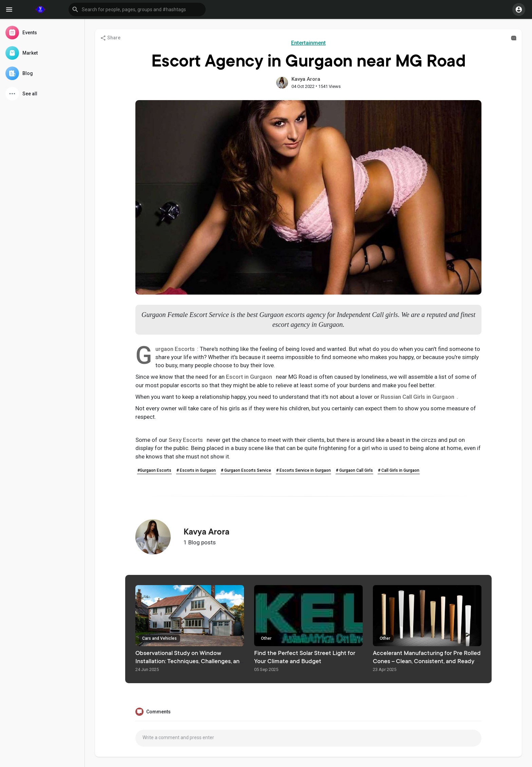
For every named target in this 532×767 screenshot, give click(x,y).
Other (266, 638)
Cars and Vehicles (159, 638)
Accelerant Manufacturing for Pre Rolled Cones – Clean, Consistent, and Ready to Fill (427, 662)
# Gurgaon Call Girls (354, 470)
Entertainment (308, 43)
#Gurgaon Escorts (154, 470)
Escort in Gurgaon (249, 377)
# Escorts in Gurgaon (196, 470)
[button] (137, 10)
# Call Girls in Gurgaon (399, 470)
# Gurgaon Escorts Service (246, 470)
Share (110, 38)
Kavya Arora (306, 79)
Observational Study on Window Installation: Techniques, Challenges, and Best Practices (189, 662)
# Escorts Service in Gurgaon (303, 470)
